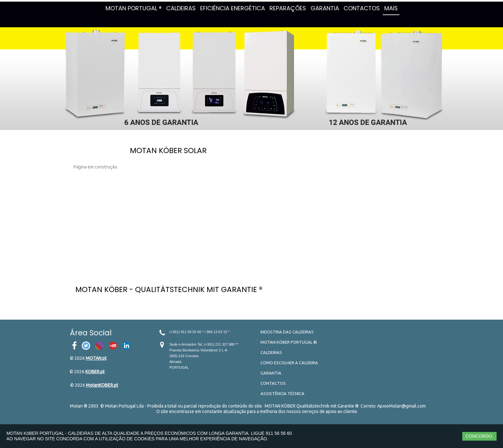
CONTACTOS (362, 8)
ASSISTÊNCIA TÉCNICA (282, 393)
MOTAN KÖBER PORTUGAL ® (289, 342)
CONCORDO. (479, 436)
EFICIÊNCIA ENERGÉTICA (233, 8)
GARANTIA (325, 8)
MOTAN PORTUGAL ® (134, 8)
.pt (104, 358)
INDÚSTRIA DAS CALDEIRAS (287, 332)
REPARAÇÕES (288, 8)
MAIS (391, 8)
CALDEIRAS (181, 8)
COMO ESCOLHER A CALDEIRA (289, 363)
